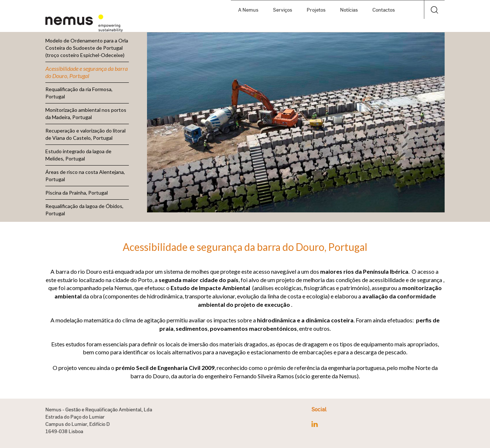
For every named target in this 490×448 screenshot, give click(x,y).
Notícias (349, 10)
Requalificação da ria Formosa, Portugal (79, 93)
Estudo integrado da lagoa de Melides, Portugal (78, 155)
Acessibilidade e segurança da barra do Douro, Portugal (87, 72)
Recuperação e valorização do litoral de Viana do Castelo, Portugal (85, 134)
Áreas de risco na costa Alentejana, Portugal (85, 176)
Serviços (283, 10)
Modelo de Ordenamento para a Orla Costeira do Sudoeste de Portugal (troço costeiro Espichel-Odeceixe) (87, 48)
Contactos (384, 10)
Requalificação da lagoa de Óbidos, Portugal (84, 210)
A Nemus (248, 10)
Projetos (316, 10)
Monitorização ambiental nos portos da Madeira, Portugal (86, 113)
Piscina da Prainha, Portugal (77, 193)
